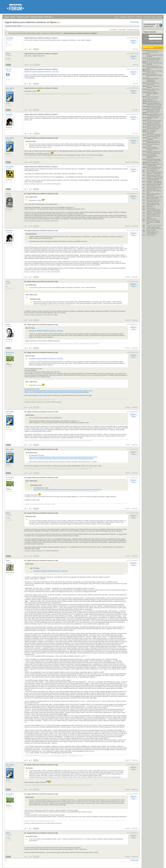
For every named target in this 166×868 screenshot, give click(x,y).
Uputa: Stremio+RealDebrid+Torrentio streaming (154, 55)
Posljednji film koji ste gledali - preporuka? (153, 98)
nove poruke (147, 17)
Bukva (8, 325)
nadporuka (135, 162)
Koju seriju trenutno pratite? (154, 225)
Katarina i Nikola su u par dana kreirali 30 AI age (154, 128)
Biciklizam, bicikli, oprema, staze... (154, 191)
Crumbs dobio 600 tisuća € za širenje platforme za (154, 168)
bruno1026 (10, 38)
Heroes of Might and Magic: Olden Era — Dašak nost (154, 173)
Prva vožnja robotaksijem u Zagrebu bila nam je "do (154, 135)
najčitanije (139, 17)
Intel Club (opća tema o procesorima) (153, 84)
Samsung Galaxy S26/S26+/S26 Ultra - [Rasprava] (153, 156)
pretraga (159, 17)
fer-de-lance (10, 352)
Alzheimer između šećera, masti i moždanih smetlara (154, 107)
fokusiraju (42, 430)
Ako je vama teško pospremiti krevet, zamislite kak (154, 75)
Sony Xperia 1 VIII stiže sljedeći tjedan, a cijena (153, 110)
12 (27, 134)
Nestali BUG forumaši (153, 61)
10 (27, 65)
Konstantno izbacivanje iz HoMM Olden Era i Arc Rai (154, 104)
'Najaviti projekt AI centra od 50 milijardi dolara (154, 165)
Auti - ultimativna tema (153, 113)
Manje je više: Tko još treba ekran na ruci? (154, 72)
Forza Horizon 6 (151, 235)
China (35, 91)
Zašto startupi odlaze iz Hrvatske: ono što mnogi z (154, 124)
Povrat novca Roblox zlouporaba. (152, 139)
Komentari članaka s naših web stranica (44, 17)
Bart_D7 (9, 69)
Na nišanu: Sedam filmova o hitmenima (154, 64)
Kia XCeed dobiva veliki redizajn (153, 217)
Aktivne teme (148, 47)
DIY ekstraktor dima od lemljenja (153, 145)
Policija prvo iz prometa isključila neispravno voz (153, 142)
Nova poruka (134, 22)
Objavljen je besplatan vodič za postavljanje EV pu (154, 179)
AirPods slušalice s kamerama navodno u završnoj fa (153, 149)
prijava (117, 17)
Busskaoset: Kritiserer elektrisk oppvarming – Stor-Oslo (41, 71)
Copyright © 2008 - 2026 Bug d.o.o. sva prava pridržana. (83, 867)
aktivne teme (131, 17)
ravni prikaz (123, 30)
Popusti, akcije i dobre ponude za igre (153, 90)
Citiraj (133, 43)
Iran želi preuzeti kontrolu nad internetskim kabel (154, 59)
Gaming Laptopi (151, 208)
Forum (13, 17)
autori (154, 17)
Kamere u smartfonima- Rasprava (153, 87)
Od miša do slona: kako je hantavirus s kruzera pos (154, 121)
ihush (8, 561)
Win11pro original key (153, 162)
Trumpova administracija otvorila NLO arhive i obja (154, 160)
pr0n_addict (10, 88)
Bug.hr (7, 17)
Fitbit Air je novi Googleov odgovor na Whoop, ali (154, 214)
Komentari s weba (23, 17)
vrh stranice (160, 865)
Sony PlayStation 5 (152, 130)
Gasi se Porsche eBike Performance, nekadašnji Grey (154, 222)
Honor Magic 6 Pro (152, 170)
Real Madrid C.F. (151, 100)
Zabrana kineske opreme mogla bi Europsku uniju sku (154, 176)
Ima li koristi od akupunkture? (151, 132)
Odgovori (133, 41)
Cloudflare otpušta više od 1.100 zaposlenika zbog (154, 152)
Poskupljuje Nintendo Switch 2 (152, 118)
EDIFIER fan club (151, 219)
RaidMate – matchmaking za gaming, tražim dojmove (154, 182)
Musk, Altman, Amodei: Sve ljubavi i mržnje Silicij (154, 198)
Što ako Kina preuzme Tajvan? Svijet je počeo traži (154, 67)
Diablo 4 (149, 69)
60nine (8, 54)
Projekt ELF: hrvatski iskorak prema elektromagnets (152, 80)
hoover (8, 194)
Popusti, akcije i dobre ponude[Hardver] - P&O (153, 204)
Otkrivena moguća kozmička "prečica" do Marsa (153, 94)
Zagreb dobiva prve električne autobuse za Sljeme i (80, 33)
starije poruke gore (134, 30)
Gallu (8, 282)
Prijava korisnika (150, 32)
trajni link (135, 49)
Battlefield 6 (150, 206)
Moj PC (8, 65)
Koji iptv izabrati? (151, 230)
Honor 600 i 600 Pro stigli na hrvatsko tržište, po (154, 201)
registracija (123, 17)
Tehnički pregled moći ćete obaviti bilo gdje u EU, (154, 188)
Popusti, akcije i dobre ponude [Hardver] (153, 233)
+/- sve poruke (113, 30)
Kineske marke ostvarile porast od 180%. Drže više (154, 228)
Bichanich (10, 114)
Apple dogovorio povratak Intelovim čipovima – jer (154, 185)
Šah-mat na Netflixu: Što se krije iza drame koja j (154, 51)
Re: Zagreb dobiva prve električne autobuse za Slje (41, 138)
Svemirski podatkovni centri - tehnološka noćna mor (154, 115)
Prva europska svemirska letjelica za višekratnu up (154, 210)
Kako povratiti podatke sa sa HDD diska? (154, 195)
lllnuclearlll (10, 167)
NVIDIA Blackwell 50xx (153, 102)
